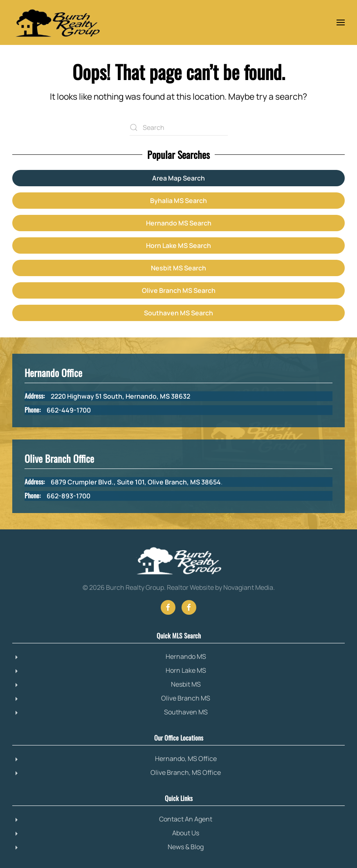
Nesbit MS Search (178, 268)
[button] (341, 22)
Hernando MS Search (179, 223)
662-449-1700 (69, 410)
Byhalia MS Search (178, 201)
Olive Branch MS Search (179, 290)
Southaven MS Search (178, 313)
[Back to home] (57, 22)
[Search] (179, 127)
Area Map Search (178, 178)
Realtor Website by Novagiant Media (220, 587)
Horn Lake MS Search (178, 245)
